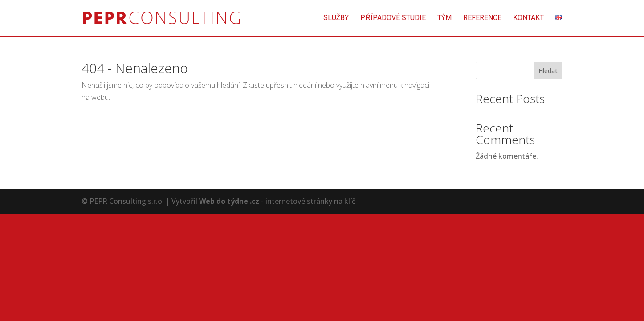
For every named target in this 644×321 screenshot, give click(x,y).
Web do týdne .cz (229, 201)
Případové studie (393, 18)
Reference (482, 18)
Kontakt (528, 18)
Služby (336, 18)
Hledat (548, 71)
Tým (444, 18)
